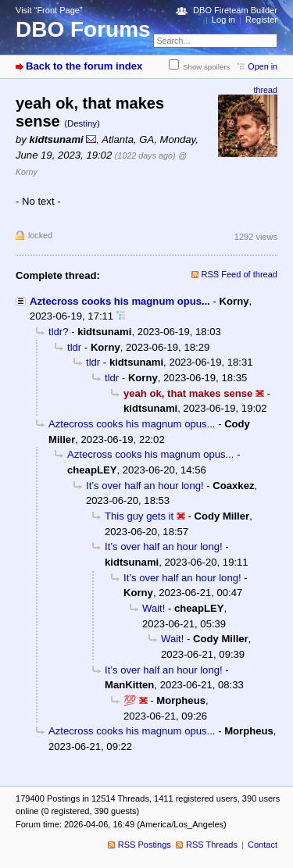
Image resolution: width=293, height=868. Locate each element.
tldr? (59, 332)
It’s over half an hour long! (145, 486)
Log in (223, 20)
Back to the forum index (84, 66)
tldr (74, 347)
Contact (263, 845)
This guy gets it (139, 516)
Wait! (154, 608)
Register (261, 20)
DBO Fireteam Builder (235, 10)
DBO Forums (83, 29)
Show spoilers (206, 67)
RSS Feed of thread (240, 274)
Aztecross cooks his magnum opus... (120, 301)
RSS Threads (212, 845)
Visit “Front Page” (49, 10)
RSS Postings (145, 845)
